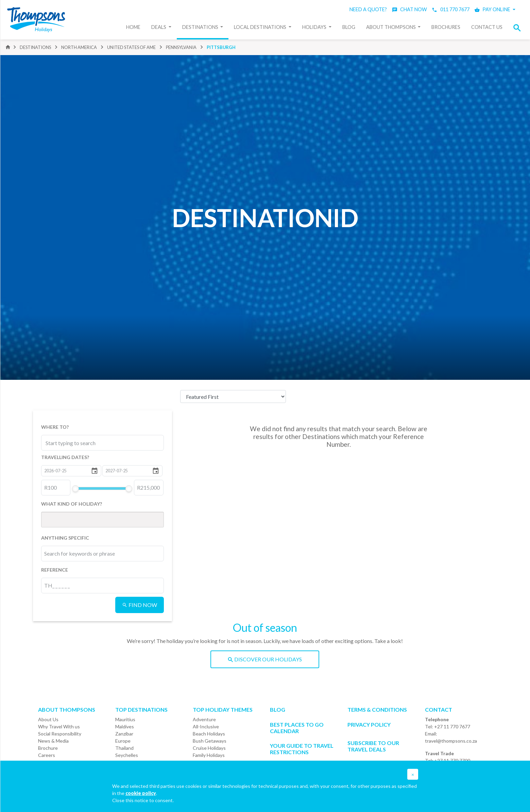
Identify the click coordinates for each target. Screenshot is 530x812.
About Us (48, 719)
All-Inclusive (206, 726)
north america (79, 47)
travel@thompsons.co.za (451, 741)
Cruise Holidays (209, 748)
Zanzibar (124, 734)
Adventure (204, 719)
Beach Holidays (209, 734)
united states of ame (131, 47)
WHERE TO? (55, 427)
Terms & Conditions (377, 709)
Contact (439, 709)
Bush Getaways (210, 741)
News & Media (53, 741)
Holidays (315, 27)
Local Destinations (261, 27)
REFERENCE (55, 570)
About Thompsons (391, 27)
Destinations (201, 27)
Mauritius (125, 719)
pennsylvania (181, 47)
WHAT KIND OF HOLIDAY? (72, 504)
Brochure (48, 748)
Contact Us (487, 27)
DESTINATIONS (35, 47)
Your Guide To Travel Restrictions (302, 749)
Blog (349, 27)
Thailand (124, 748)
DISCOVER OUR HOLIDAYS (265, 659)
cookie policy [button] (141, 793)
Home (133, 27)
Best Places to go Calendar (297, 728)
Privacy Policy (369, 724)
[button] (519, 28)
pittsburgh (221, 47)
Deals (159, 27)
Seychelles (127, 755)
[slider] (75, 489)
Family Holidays (209, 755)
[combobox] (76, 443)
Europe (123, 741)
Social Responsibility (60, 734)
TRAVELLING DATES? (65, 457)
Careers (47, 755)
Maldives (125, 726)
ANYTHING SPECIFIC (65, 538)
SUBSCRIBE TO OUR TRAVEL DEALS (373, 746)
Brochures (446, 27)
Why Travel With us (59, 726)
